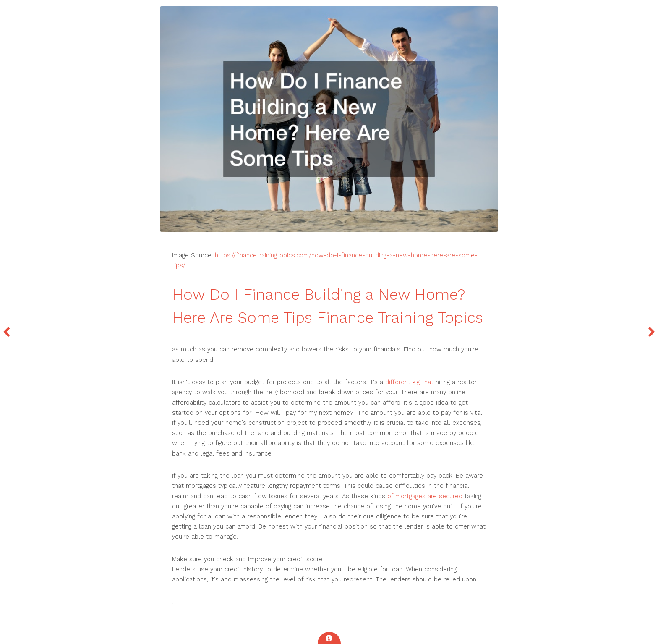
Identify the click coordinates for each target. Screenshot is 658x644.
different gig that (410, 382)
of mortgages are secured (426, 496)
